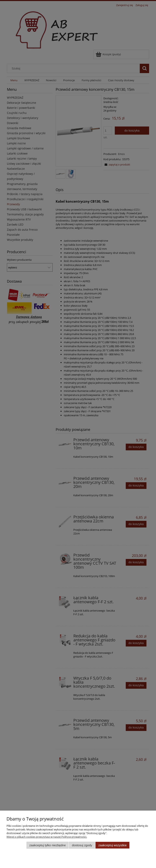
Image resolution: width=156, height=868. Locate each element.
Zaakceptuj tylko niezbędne (47, 845)
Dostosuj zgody (82, 845)
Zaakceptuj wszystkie (112, 845)
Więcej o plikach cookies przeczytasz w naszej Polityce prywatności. (47, 837)
